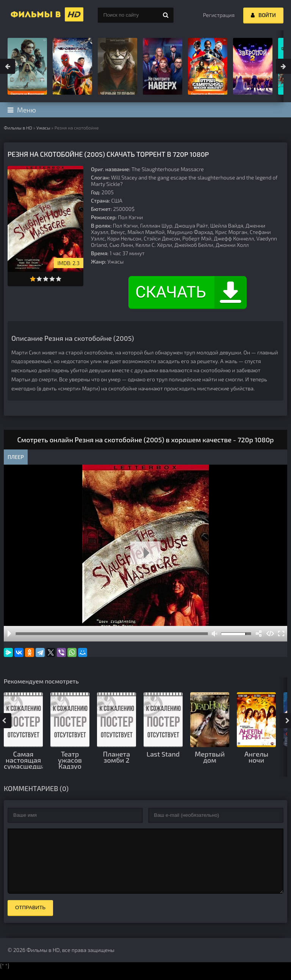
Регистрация (219, 15)
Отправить (30, 919)
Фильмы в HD (18, 128)
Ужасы (43, 128)
